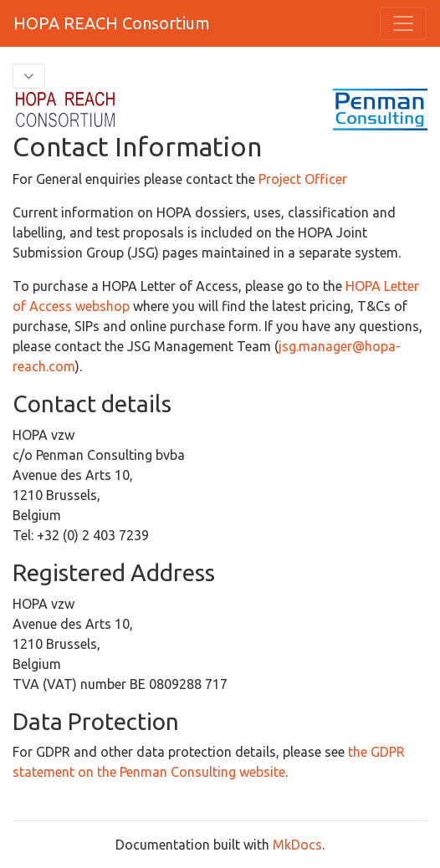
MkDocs (297, 845)
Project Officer (303, 179)
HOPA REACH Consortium (112, 23)
